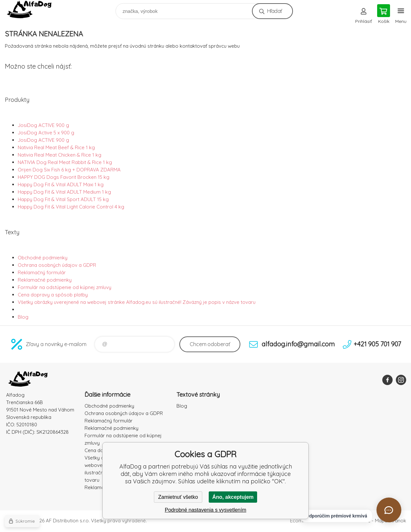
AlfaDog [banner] (33, 10)
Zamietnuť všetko (178, 497)
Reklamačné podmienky (45, 280)
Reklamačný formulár (42, 272)
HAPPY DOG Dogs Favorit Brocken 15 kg (64, 177)
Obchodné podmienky (43, 258)
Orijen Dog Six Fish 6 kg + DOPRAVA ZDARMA (69, 170)
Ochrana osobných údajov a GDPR (57, 265)
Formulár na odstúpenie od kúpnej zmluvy (65, 287)
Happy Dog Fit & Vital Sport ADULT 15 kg (63, 199)
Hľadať (274, 11)
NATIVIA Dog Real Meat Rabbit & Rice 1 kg (65, 162)
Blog (23, 317)
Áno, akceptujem (233, 497)
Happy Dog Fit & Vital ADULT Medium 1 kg (64, 192)
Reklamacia (98, 487)
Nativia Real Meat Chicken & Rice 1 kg (60, 155)
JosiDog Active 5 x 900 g (46, 133)
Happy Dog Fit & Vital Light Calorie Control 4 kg (71, 207)
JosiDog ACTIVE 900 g (43, 125)
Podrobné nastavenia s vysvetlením (206, 510)
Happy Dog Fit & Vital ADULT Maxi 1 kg (61, 184)
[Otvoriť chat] (389, 510)
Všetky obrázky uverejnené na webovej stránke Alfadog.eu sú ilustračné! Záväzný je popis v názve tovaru (137, 302)
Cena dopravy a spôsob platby (53, 295)
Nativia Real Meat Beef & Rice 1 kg (56, 147)
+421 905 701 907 (377, 344)
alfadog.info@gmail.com (298, 344)
